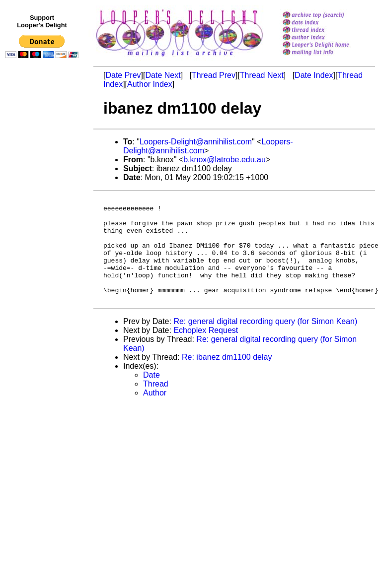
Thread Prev (214, 75)
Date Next (163, 75)
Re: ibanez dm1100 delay (227, 378)
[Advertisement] (44, 266)
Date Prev (123, 75)
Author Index (150, 84)
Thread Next (262, 75)
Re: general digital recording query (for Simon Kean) (265, 342)
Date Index (314, 75)
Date (152, 396)
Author (155, 414)
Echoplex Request (206, 351)
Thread (156, 405)
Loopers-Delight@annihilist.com (196, 142)
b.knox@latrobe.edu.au (225, 160)
